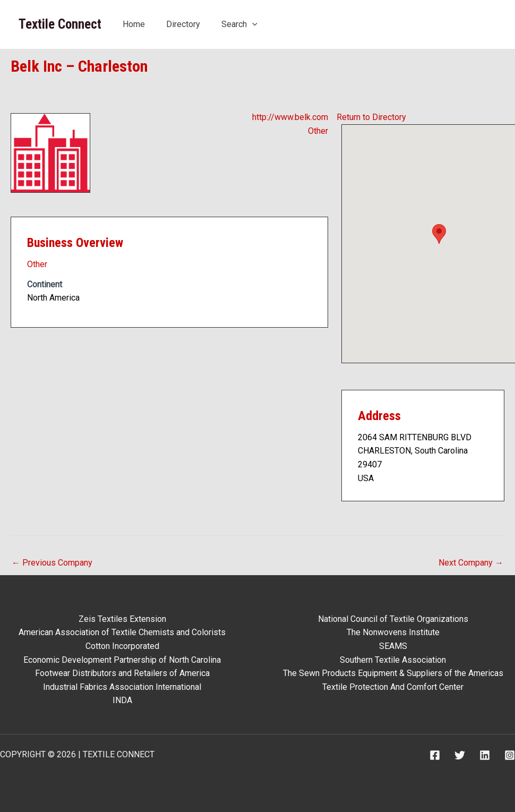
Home (134, 24)
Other (318, 131)
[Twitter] (460, 755)
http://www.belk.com (290, 117)
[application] (252, 24)
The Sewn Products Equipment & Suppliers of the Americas (393, 673)
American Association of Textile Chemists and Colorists (122, 632)
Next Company (471, 563)
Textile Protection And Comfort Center (393, 687)
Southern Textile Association (393, 660)
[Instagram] (510, 755)
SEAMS (393, 646)
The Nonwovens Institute (393, 632)
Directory (183, 24)
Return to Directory (371, 117)
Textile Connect (60, 24)
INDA (122, 700)
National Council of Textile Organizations (393, 619)
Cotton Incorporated (122, 646)
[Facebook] (435, 755)
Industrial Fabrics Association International (122, 687)
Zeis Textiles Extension (122, 619)
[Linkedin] (485, 755)
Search (239, 24)
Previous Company (52, 563)
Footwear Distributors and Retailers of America (122, 673)
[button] (439, 234)
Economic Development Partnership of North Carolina (122, 660)
